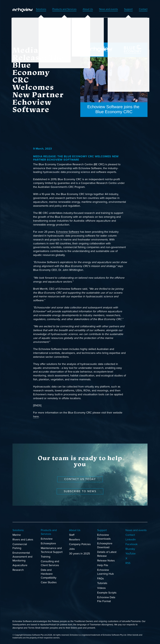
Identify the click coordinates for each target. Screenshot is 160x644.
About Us (83, 9)
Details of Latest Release (107, 554)
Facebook (131, 544)
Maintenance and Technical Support (52, 550)
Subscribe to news (80, 491)
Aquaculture (20, 565)
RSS (128, 563)
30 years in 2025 (79, 554)
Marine (17, 535)
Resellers (75, 540)
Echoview (47, 539)
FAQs (100, 579)
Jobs (72, 549)
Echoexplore (48, 544)
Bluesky (130, 549)
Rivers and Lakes (23, 540)
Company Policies (80, 544)
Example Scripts (107, 593)
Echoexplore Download (105, 546)
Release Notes (106, 561)
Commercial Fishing (20, 546)
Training (46, 557)
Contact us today (80, 479)
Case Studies (49, 583)
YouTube (131, 554)
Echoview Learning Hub (105, 572)
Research (18, 570)
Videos (101, 588)
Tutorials (102, 583)
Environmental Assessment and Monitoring (22, 557)
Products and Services (57, 9)
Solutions (32, 9)
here (36, 417)
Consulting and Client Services (50, 563)
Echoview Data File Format (106, 599)
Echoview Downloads (104, 537)
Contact (143, 9)
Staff (72, 535)
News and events (105, 9)
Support (127, 9)
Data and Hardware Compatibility (49, 574)
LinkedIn (131, 540)
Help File (103, 565)
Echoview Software (68, 232)
